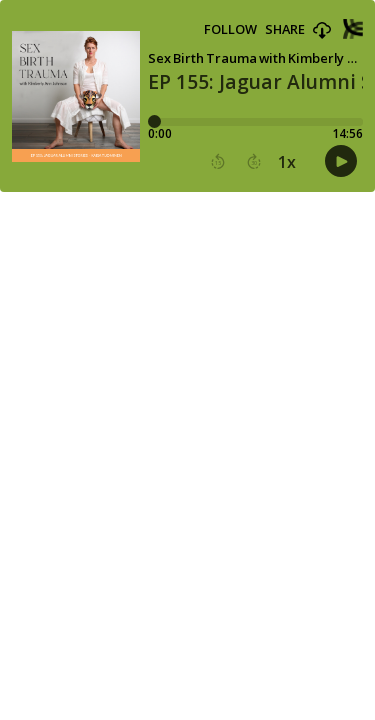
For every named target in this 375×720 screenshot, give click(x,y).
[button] (322, 31)
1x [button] (287, 162)
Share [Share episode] (285, 29)
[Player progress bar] (255, 122)
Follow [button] (230, 29)
